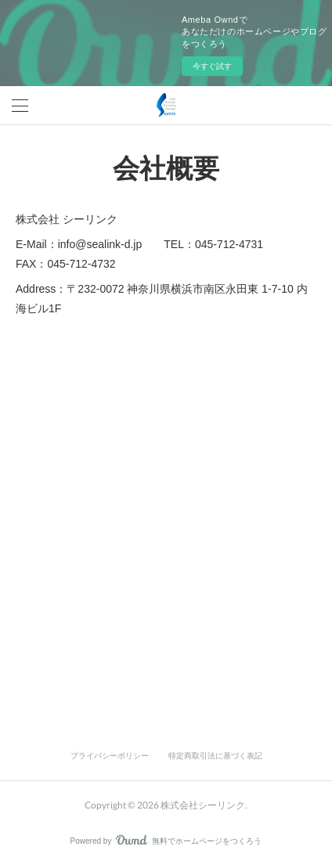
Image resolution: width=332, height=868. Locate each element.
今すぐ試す (212, 66)
